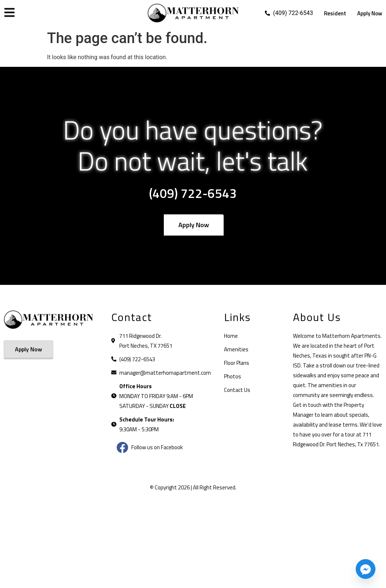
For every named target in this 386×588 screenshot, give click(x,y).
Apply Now (370, 13)
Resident (335, 13)
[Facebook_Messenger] (366, 569)
